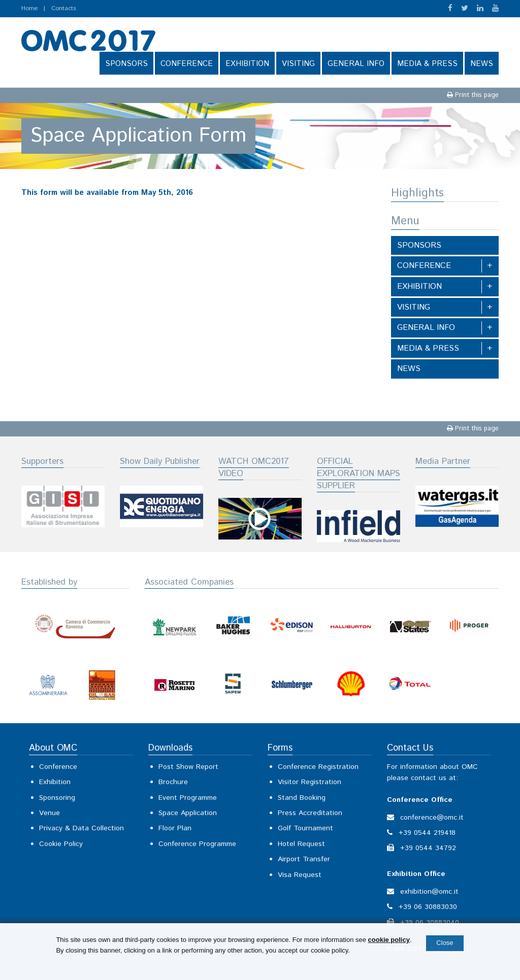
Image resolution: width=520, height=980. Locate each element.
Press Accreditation (310, 813)
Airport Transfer (304, 859)
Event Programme (188, 798)
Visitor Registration (310, 782)
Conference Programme (197, 844)
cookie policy (389, 940)
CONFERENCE (187, 64)
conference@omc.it (432, 818)
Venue (50, 813)
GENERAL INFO (356, 64)
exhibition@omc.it (429, 892)
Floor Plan (175, 828)
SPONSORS (126, 64)
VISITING (298, 64)
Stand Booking (302, 798)
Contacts (64, 8)
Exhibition (55, 782)
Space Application (188, 813)
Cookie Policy (61, 844)
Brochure (173, 782)
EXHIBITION (247, 64)
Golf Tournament (305, 828)
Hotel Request (301, 844)
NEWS (482, 64)
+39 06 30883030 (428, 907)
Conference (58, 767)
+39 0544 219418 (427, 833)
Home (29, 8)
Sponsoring (57, 798)
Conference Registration (318, 767)
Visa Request (300, 875)
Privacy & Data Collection (82, 828)
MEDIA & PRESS (427, 64)
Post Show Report (188, 767)
